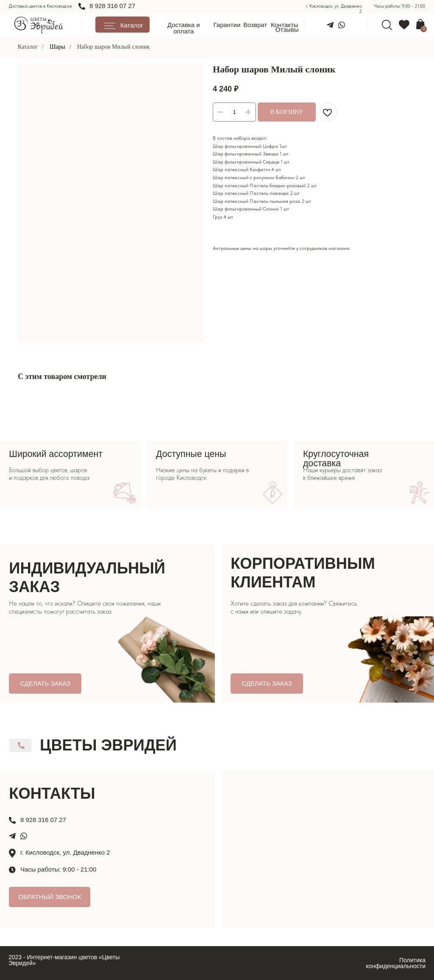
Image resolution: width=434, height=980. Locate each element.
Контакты (284, 25)
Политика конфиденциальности (396, 963)
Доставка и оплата (184, 28)
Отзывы (287, 29)
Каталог (28, 47)
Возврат (255, 25)
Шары (57, 47)
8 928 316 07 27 (112, 6)
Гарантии (227, 25)
